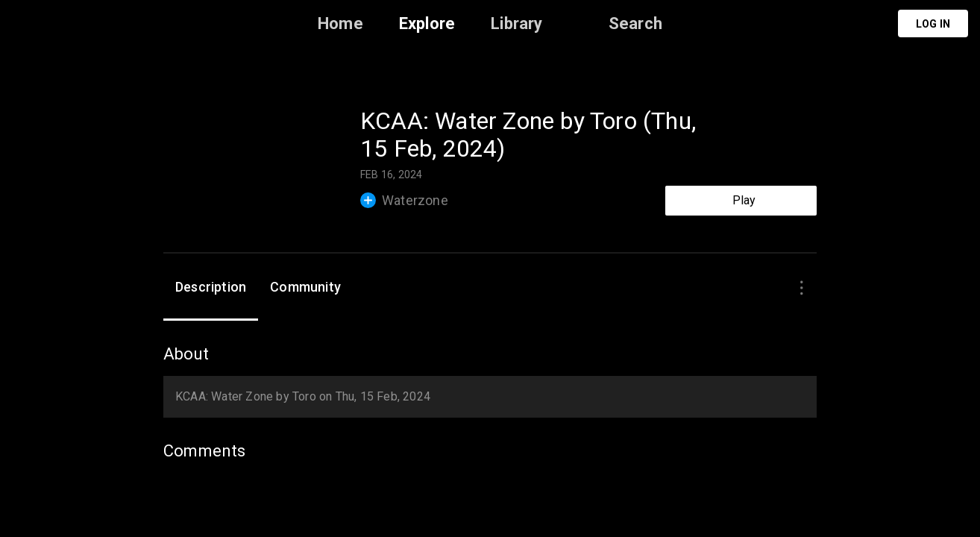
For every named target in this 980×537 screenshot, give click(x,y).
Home (340, 23)
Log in (933, 24)
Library (516, 23)
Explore (427, 23)
